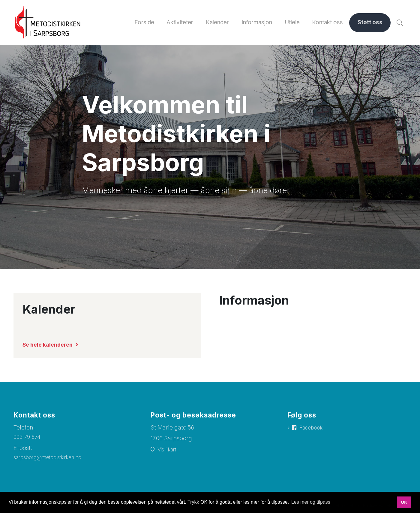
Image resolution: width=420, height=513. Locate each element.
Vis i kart (169, 450)
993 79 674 (28, 437)
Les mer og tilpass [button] (311, 502)
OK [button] (404, 502)
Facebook (313, 428)
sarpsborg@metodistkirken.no (54, 458)
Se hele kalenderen (50, 345)
